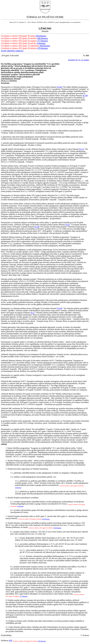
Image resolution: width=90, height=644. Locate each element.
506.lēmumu (42, 38)
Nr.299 (85, 96)
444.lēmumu (45, 46)
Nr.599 (60, 308)
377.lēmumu (42, 41)
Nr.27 (33, 313)
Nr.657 (68, 225)
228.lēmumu (41, 36)
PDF (11, 641)
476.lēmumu (42, 48)
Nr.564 (60, 87)
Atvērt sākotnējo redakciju (12, 51)
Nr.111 (82, 149)
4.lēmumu (41, 43)
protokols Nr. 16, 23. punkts (79, 60)
